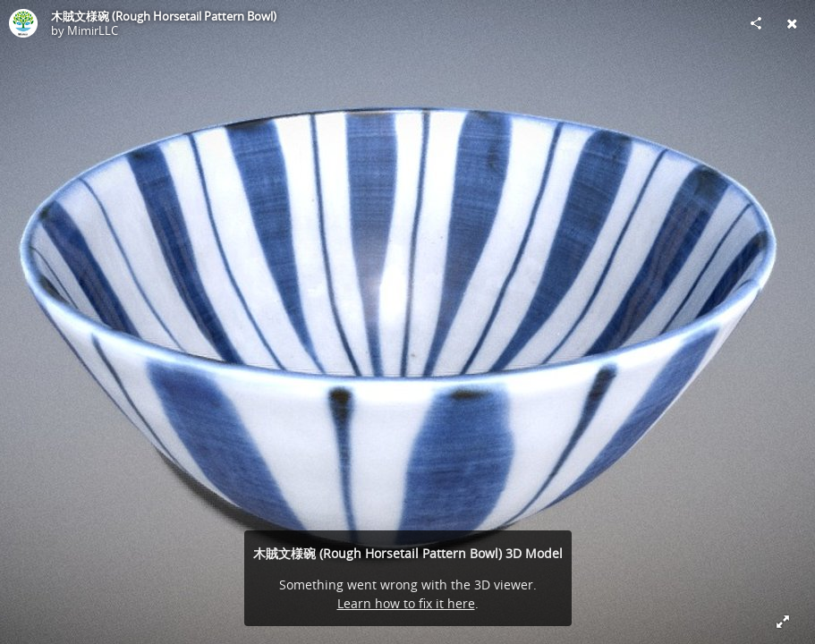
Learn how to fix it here (406, 603)
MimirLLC (93, 30)
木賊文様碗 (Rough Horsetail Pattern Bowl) (164, 16)
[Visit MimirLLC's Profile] (23, 23)
